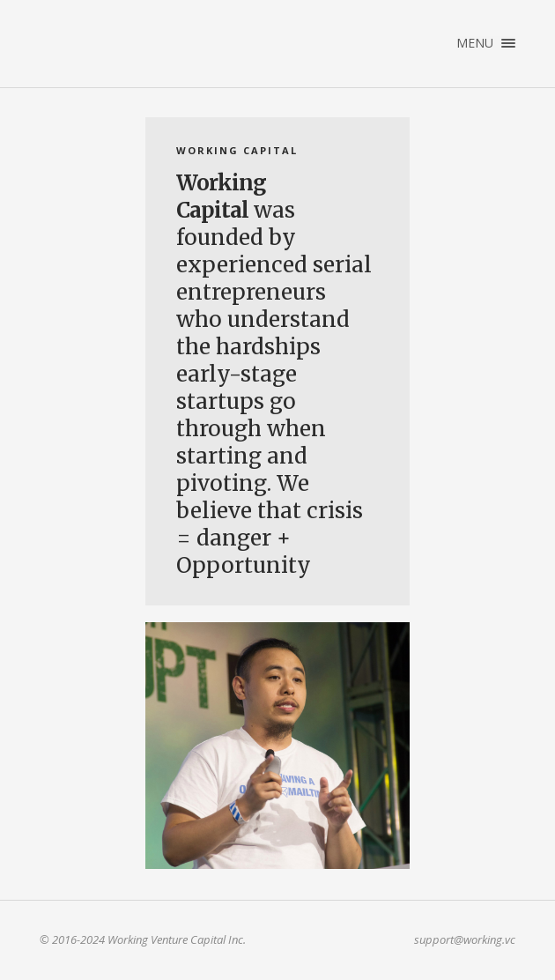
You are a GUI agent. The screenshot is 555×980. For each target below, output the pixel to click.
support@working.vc (465, 939)
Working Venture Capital (124, 39)
